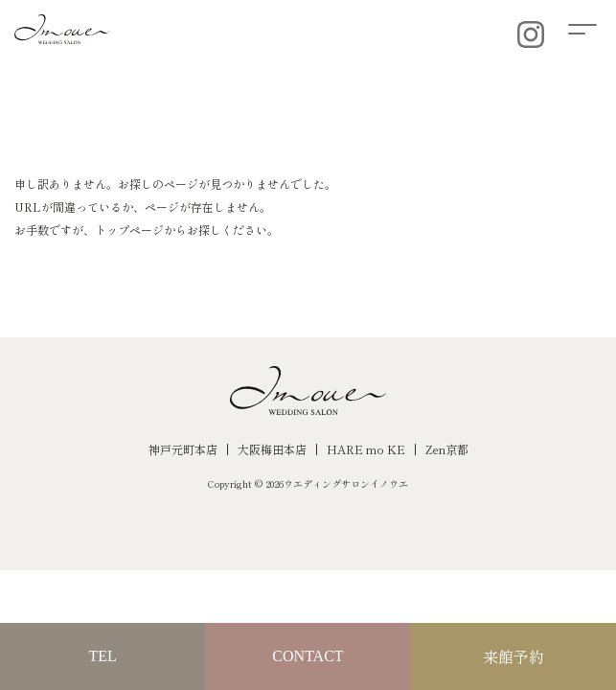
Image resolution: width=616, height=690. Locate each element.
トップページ (129, 230)
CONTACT (308, 656)
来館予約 (513, 656)
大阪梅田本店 (272, 449)
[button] (592, 26)
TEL (103, 656)
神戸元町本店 (183, 449)
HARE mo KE (366, 449)
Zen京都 (447, 449)
